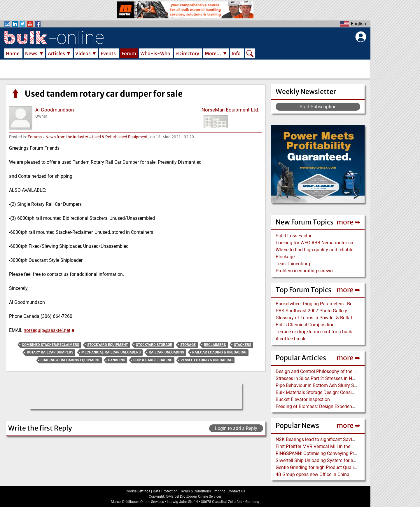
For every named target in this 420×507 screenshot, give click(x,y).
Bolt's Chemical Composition (305, 325)
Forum (129, 53)
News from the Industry (67, 137)
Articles (56, 53)
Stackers (243, 345)
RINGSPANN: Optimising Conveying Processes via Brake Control (341, 453)
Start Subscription (318, 107)
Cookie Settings (138, 491)
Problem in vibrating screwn (304, 271)
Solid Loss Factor (294, 236)
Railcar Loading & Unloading (219, 352)
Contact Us (236, 491)
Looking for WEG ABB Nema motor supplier (320, 243)
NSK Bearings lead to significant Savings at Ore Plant (330, 439)
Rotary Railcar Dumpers (50, 352)
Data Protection (165, 491)
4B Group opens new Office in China (313, 474)
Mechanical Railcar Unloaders (111, 352)
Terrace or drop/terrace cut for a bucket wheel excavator (333, 332)
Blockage (285, 257)
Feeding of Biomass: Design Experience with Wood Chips (334, 406)
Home (13, 53)
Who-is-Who (155, 53)
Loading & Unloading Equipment (70, 360)
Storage (188, 345)
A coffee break (290, 339)
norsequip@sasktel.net (47, 330)
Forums (35, 137)
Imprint (219, 491)
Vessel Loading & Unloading (206, 360)
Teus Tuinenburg (293, 264)
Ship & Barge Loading (153, 360)
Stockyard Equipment (107, 345)
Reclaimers (215, 345)
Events (108, 53)
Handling (117, 360)
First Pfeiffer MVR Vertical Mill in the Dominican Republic (334, 446)
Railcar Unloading (166, 352)
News (31, 53)
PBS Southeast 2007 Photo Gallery (311, 311)
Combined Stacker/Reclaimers (50, 345)
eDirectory (187, 53)
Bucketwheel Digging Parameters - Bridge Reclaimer (329, 304)
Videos (83, 53)
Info (236, 53)
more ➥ (348, 222)
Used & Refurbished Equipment (120, 137)
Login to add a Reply (236, 428)
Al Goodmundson (55, 110)
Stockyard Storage (154, 345)
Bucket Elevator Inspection (303, 399)
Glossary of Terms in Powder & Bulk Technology (325, 318)
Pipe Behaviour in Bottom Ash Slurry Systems (322, 385)
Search (250, 54)
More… (213, 53)
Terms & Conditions (196, 491)
